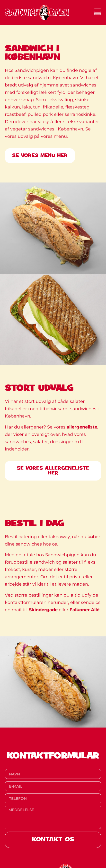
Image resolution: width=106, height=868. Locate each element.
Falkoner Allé (84, 610)
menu (60, 136)
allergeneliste (82, 427)
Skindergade (43, 610)
